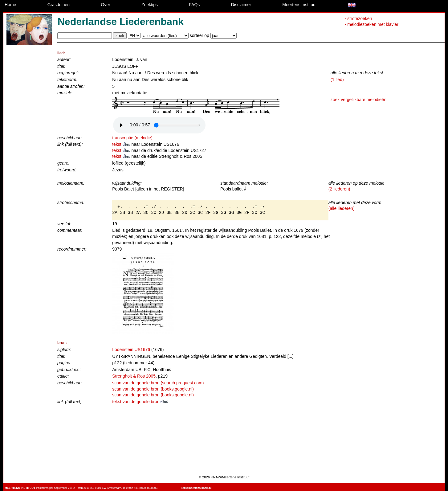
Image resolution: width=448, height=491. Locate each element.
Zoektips (150, 5)
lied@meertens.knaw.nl (196, 488)
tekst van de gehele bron (140, 402)
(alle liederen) (342, 208)
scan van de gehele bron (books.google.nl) (153, 389)
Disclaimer (241, 5)
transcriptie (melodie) (132, 138)
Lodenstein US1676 (131, 350)
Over (105, 5)
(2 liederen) (339, 189)
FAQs (194, 5)
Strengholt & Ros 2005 (134, 376)
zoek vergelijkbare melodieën (358, 100)
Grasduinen (59, 5)
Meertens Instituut (299, 5)
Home (10, 5)
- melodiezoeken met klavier (372, 24)
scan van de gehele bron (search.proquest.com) (158, 383)
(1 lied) (337, 80)
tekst (122, 144)
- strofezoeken (358, 18)
